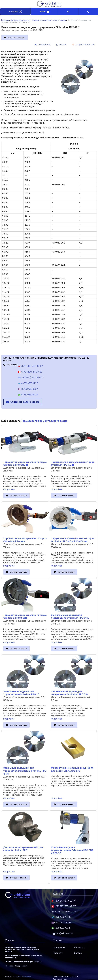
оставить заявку (17, 38)
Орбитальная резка (20, 20)
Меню (45, 11)
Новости (58, 953)
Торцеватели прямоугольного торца (48, 20)
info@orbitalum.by (63, 933)
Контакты (79, 948)
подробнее (9, 489)
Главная (5, 20)
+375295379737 (28, 383)
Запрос (78, 953)
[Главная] (49, 6)
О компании (59, 948)
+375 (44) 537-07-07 (30, 366)
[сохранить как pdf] (83, 44)
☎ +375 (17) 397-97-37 (30, 378)
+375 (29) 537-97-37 (30, 372)
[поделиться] (42, 44)
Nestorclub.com (61, 979)
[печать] (61, 44)
